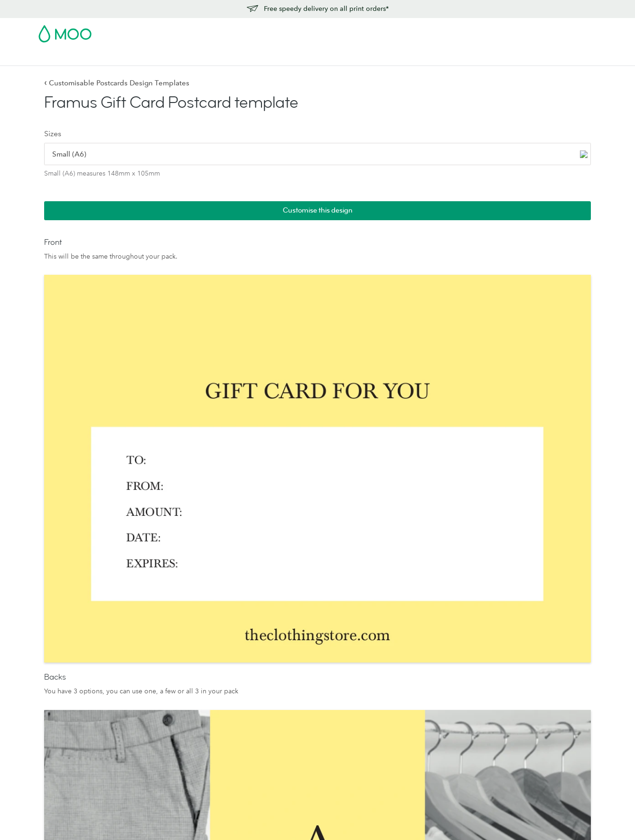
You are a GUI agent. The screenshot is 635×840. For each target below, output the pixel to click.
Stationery (248, 57)
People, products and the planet (430, 669)
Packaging (396, 775)
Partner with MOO (408, 788)
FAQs (503, 682)
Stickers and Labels (181, 696)
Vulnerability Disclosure (531, 735)
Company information (560, 824)
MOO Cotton (287, 682)
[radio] (73, 158)
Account (448, 31)
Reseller (393, 735)
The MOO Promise (409, 762)
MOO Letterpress (293, 709)
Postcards (113, 57)
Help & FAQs (432, 57)
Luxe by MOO (60, 696)
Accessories (293, 57)
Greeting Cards (176, 682)
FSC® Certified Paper (299, 735)
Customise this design (544, 107)
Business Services (350, 57)
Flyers (213, 57)
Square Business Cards (73, 669)
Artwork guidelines (523, 696)
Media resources (406, 656)
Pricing (505, 656)
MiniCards (54, 722)
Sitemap (508, 824)
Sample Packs (287, 722)
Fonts (477, 824)
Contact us (510, 643)
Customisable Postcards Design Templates (117, 83)
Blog (395, 57)
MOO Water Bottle (67, 709)
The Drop (395, 709)
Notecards (168, 669)
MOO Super (285, 669)
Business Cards (63, 57)
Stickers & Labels (167, 57)
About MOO (400, 643)
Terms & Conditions (384, 824)
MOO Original (289, 696)
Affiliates (507, 709)
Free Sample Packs (398, 31)
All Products (57, 643)
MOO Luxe (283, 656)
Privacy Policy (440, 824)
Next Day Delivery (522, 669)
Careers (392, 696)
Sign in (481, 31)
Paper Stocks (286, 643)
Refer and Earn (517, 722)
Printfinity (395, 748)
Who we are (399, 682)
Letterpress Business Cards (79, 682)
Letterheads (170, 709)
